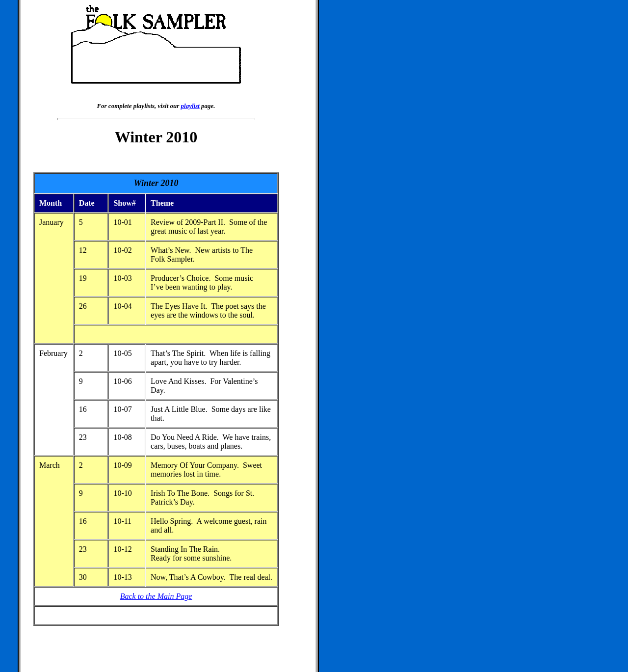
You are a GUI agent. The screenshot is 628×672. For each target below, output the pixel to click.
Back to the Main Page (156, 596)
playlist (190, 106)
